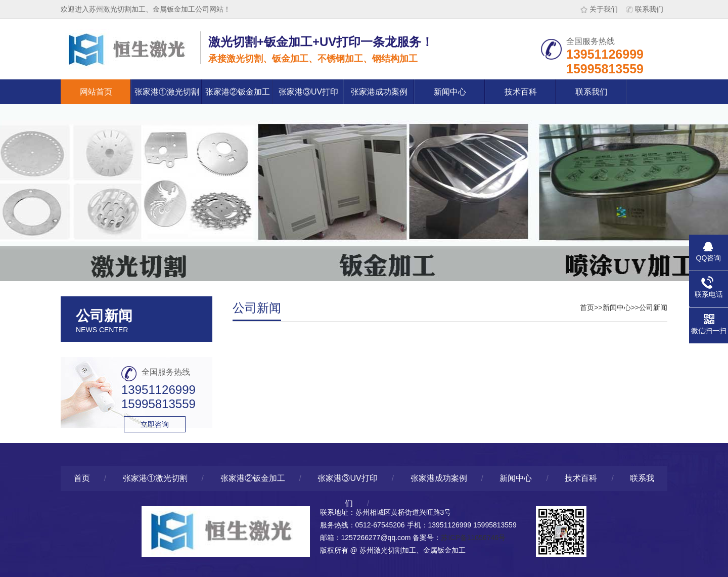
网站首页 (96, 92)
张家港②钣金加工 (238, 92)
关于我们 (599, 9)
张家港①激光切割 (167, 92)
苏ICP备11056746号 (473, 538)
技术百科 (521, 92)
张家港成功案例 (379, 92)
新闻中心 (450, 92)
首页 (587, 307)
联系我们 (645, 9)
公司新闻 (653, 307)
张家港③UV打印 (308, 92)
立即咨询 (155, 424)
